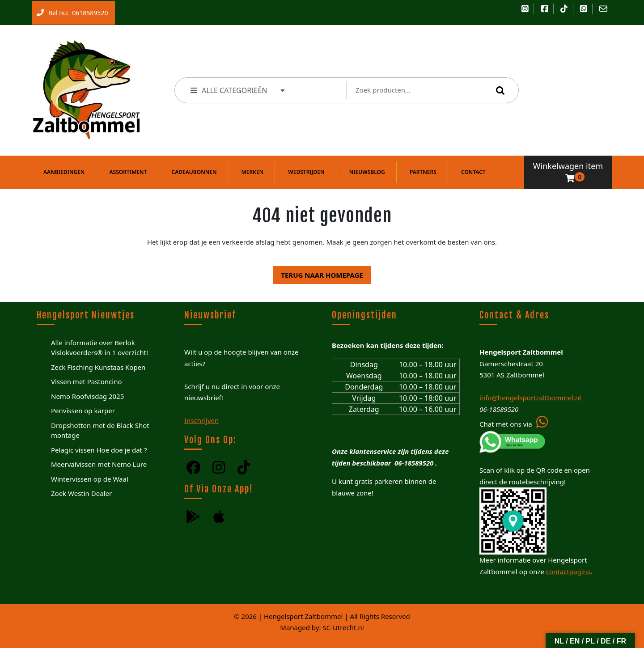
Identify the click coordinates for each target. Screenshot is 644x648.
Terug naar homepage (318, 273)
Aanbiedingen (64, 172)
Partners (423, 172)
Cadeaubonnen (194, 172)
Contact (473, 172)
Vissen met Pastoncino (87, 381)
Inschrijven (201, 420)
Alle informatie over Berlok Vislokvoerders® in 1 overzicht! (100, 348)
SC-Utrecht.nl (343, 627)
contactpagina (568, 572)
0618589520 (88, 11)
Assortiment (128, 172)
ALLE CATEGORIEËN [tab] (238, 90)
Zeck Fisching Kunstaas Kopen (98, 367)
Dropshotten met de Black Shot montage (100, 430)
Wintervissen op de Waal (90, 479)
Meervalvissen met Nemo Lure (99, 464)
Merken (253, 172)
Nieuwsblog (367, 172)
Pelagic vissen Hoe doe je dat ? (99, 450)
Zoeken (498, 90)
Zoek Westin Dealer (81, 493)
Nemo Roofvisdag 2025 (87, 396)
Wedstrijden (306, 172)
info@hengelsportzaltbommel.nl (530, 398)
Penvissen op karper (83, 411)
